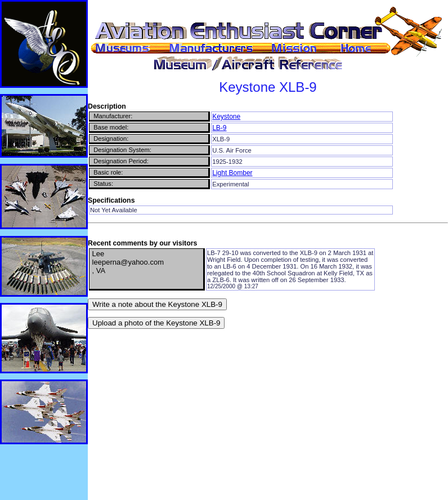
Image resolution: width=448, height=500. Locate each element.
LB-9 (219, 128)
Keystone (226, 117)
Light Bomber (232, 173)
